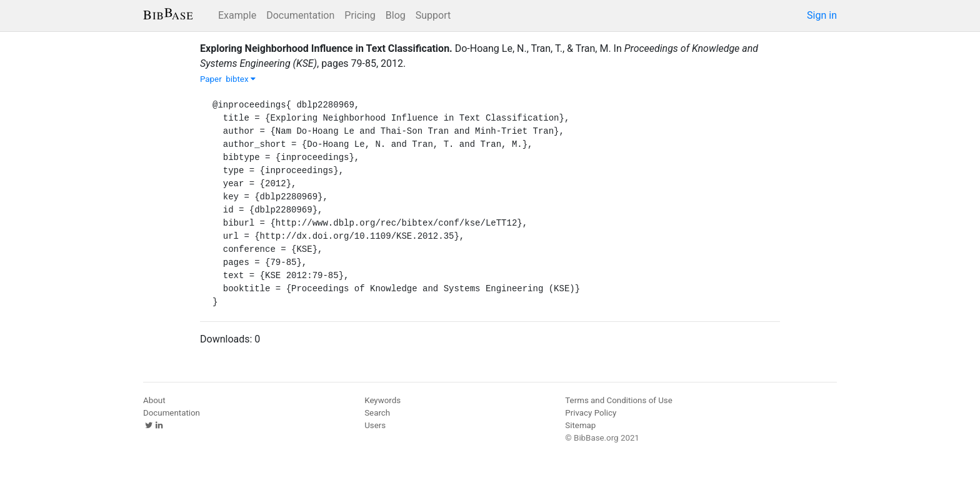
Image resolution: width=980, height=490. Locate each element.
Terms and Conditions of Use (618, 400)
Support (433, 15)
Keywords (382, 400)
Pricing (360, 15)
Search (377, 413)
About (154, 400)
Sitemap (580, 425)
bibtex (241, 79)
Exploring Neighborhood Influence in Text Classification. (326, 48)
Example (237, 15)
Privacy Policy (591, 413)
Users (375, 425)
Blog (396, 15)
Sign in (822, 15)
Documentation (300, 15)
